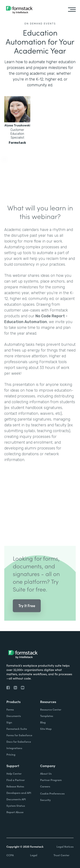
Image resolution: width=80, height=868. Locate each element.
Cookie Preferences (52, 793)
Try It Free (27, 610)
